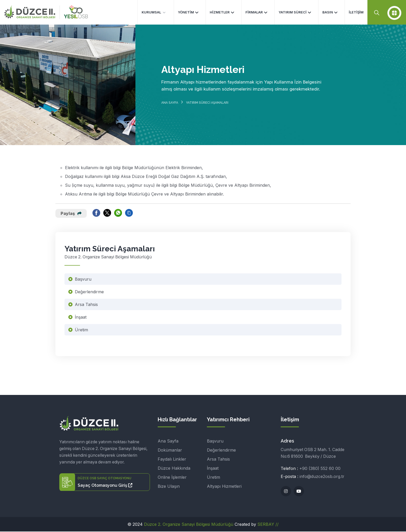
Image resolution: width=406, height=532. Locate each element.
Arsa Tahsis (86, 305)
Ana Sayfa (170, 103)
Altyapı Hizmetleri (224, 487)
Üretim (81, 330)
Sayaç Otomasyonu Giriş (105, 486)
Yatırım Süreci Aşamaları (207, 103)
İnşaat (81, 318)
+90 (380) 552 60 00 (320, 469)
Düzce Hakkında (174, 469)
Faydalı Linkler (172, 460)
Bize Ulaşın (169, 487)
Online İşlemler (172, 478)
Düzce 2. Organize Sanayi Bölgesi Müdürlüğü (189, 525)
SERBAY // (268, 525)
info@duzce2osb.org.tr (322, 477)
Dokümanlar (170, 451)
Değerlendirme (89, 292)
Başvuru (83, 280)
